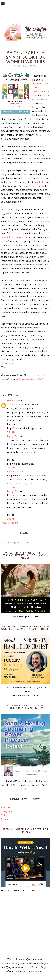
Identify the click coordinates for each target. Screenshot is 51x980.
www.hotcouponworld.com (15, 237)
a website (40, 182)
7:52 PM (11, 487)
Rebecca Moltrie (15, 472)
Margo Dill (13, 436)
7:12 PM (11, 468)
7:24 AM (11, 432)
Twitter (5, 815)
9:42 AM (11, 519)
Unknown (12, 401)
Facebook (6, 807)
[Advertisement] (26, 925)
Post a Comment (10, 523)
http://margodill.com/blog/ (30, 379)
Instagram (6, 811)
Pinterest (6, 819)
